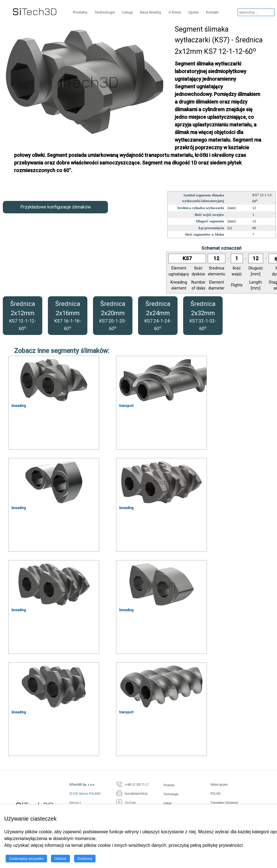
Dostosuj (85, 859)
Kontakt (212, 12)
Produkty (80, 12)
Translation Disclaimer (224, 803)
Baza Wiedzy (151, 12)
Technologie (105, 12)
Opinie (193, 12)
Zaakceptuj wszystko (26, 859)
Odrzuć (60, 859)
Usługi (127, 12)
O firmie (175, 12)
